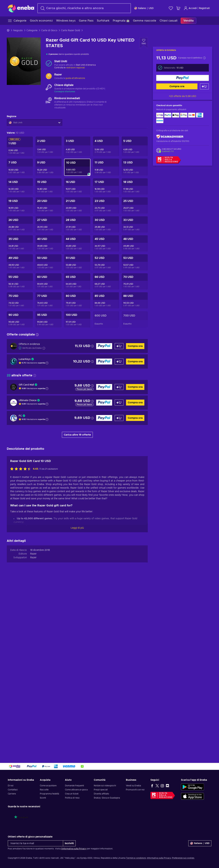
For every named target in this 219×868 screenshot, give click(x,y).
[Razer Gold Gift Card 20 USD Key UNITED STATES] (49, 206)
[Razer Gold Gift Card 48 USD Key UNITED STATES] (135, 244)
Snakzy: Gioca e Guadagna (107, 798)
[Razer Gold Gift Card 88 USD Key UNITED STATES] (135, 300)
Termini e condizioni (136, 858)
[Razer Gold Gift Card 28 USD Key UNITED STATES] (77, 225)
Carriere (12, 794)
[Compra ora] (183, 78)
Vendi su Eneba (133, 786)
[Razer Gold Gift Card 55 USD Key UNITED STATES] (20, 282)
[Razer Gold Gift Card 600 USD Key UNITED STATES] (106, 319)
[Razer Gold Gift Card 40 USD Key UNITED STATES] (49, 244)
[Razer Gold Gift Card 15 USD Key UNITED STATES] (49, 187)
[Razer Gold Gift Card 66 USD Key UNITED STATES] (106, 282)
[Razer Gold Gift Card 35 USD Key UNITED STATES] (20, 244)
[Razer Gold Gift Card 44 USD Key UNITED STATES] (77, 244)
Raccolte (44, 790)
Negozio (18, 31)
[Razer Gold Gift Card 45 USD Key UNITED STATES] (106, 244)
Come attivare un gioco (76, 790)
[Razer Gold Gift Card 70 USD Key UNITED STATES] (135, 282)
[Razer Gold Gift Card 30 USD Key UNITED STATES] (106, 225)
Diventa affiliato (101, 794)
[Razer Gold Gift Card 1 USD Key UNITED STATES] (20, 146)
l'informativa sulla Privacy (74, 849)
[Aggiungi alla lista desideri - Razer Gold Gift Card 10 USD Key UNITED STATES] (144, 43)
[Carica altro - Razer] (49, 76)
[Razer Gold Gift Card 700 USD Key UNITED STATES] (135, 319)
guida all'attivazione (75, 78)
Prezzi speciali (101, 790)
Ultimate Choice (28, 400)
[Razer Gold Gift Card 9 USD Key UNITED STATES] (49, 167)
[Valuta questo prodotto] (22, 646)
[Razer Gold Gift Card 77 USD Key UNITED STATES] (49, 300)
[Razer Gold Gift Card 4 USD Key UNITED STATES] (106, 146)
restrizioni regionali (75, 68)
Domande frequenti (74, 786)
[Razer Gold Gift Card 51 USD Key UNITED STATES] (77, 263)
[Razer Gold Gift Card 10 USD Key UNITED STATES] (77, 167)
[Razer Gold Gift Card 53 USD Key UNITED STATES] (135, 263)
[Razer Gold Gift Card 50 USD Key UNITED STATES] (49, 263)
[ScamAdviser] (170, 137)
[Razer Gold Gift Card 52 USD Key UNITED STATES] (106, 263)
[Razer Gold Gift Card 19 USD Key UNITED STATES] (20, 206)
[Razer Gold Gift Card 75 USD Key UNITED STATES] (20, 300)
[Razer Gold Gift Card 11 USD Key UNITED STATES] (106, 167)
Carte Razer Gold (71, 31)
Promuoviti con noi (135, 790)
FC (20, 416)
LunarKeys (25, 359)
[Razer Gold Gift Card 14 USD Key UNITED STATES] (20, 187)
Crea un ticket (72, 794)
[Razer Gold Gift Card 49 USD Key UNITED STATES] (20, 263)
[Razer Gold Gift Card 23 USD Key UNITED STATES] (106, 206)
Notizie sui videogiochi (105, 786)
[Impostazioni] (144, 8)
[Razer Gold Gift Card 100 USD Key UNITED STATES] (77, 319)
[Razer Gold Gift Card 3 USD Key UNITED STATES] (77, 146)
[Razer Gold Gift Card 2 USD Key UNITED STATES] (49, 146)
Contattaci (13, 790)
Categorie (32, 31)
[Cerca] (84, 8)
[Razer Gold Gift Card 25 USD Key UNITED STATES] (135, 206)
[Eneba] (21, 8)
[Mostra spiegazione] (47, 363)
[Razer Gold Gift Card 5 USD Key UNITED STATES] (135, 146)
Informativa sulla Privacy (159, 858)
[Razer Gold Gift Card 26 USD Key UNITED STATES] (20, 225)
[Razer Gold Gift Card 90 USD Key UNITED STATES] (20, 319)
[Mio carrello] (178, 8)
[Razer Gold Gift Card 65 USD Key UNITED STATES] (77, 282)
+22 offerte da (183, 96)
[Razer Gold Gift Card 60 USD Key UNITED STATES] (49, 282)
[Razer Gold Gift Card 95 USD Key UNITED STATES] (49, 319)
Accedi (190, 8)
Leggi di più (77, 705)
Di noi (11, 786)
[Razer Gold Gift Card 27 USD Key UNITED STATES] (49, 225)
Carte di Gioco (49, 31)
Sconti (43, 798)
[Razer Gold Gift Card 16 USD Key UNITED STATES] (77, 187)
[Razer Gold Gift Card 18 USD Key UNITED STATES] (135, 187)
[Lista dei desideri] (171, 8)
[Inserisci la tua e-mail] (35, 843)
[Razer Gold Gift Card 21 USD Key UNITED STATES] (77, 206)
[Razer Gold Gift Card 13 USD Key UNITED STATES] (135, 167)
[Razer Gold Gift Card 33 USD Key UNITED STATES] (135, 225)
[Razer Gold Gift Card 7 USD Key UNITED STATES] (20, 167)
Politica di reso (72, 798)
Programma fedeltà (49, 794)
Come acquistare (48, 786)
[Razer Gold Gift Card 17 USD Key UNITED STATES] (106, 187)
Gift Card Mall (26, 385)
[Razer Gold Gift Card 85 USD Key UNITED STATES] (106, 300)
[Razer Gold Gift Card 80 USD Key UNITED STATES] (77, 300)
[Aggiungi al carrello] (204, 86)
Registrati (204, 8)
